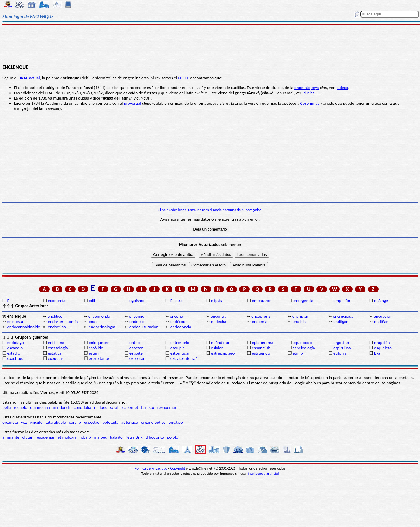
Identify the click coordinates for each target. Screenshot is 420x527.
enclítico (55, 316)
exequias (56, 358)
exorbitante (99, 358)
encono (176, 316)
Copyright (178, 468)
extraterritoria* (184, 358)
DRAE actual (29, 78)
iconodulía (82, 407)
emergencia (303, 301)
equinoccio (302, 343)
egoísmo (137, 301)
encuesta (15, 322)
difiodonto (155, 437)
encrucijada (343, 316)
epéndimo (220, 343)
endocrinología (102, 327)
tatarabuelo (56, 422)
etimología (67, 437)
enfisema (56, 343)
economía (57, 301)
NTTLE (183, 78)
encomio (137, 316)
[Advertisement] (210, 44)
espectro (92, 422)
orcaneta (10, 422)
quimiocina (40, 407)
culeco (342, 88)
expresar (137, 358)
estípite (136, 353)
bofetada (110, 422)
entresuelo (180, 343)
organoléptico (153, 422)
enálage (381, 301)
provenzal (133, 103)
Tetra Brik (134, 437)
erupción (382, 343)
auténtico (130, 422)
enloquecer (99, 343)
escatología (58, 348)
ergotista (341, 343)
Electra (176, 301)
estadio (13, 353)
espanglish (261, 348)
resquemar (167, 407)
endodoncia (181, 327)
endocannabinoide (23, 327)
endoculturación (144, 327)
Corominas (310, 103)
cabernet (130, 407)
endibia (299, 322)
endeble (137, 322)
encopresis (261, 316)
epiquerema (262, 343)
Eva (377, 353)
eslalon (217, 348)
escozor (136, 348)
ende (93, 322)
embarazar (261, 301)
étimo (298, 353)
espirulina (342, 348)
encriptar (300, 316)
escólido (96, 348)
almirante (11, 437)
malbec (101, 407)
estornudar (180, 353)
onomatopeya (307, 88)
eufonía (340, 353)
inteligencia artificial (263, 473)
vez (24, 422)
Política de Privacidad (152, 468)
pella (7, 407)
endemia (259, 322)
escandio (15, 348)
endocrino (57, 327)
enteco (136, 343)
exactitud (15, 358)
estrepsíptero (223, 353)
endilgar (341, 322)
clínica (309, 93)
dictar (27, 437)
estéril (94, 353)
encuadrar (383, 316)
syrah (115, 407)
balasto (148, 407)
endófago (15, 343)
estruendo (261, 353)
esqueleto (383, 348)
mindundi (61, 407)
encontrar (219, 316)
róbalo (85, 437)
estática (55, 353)
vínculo (36, 422)
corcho (75, 422)
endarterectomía (63, 322)
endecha (218, 322)
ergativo (176, 422)
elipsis (216, 301)
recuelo (21, 407)
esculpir (177, 348)
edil (92, 301)
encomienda (99, 316)
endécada (179, 322)
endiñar (381, 322)
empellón (342, 301)
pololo (173, 437)
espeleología (304, 348)
